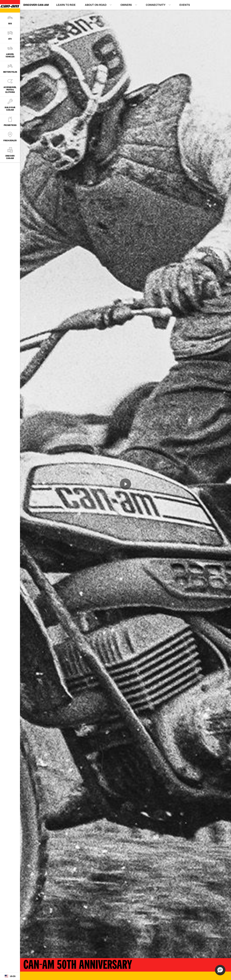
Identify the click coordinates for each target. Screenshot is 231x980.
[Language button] (10, 976)
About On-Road (96, 5)
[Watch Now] (125, 484)
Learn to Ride (66, 5)
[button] (220, 970)
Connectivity (156, 5)
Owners (126, 5)
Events (185, 5)
